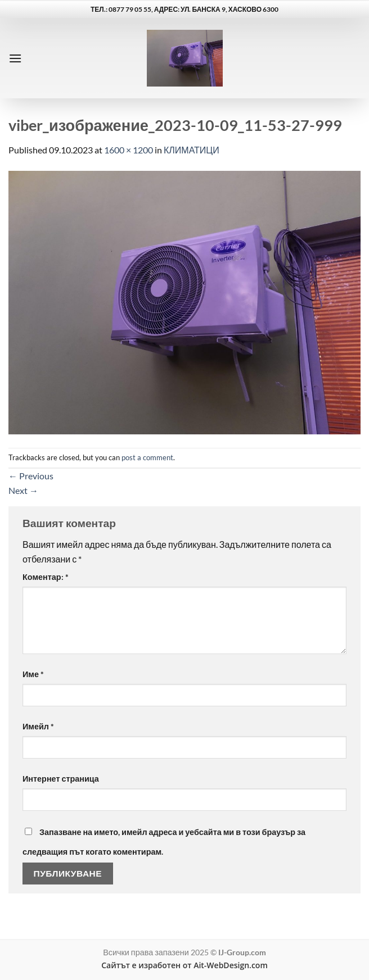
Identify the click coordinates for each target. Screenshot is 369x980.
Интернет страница (61, 779)
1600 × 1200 (129, 150)
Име (33, 674)
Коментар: (46, 577)
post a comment (147, 457)
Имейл (38, 726)
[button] (15, 58)
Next (23, 490)
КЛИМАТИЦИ (192, 150)
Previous (31, 476)
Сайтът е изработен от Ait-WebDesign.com (184, 965)
